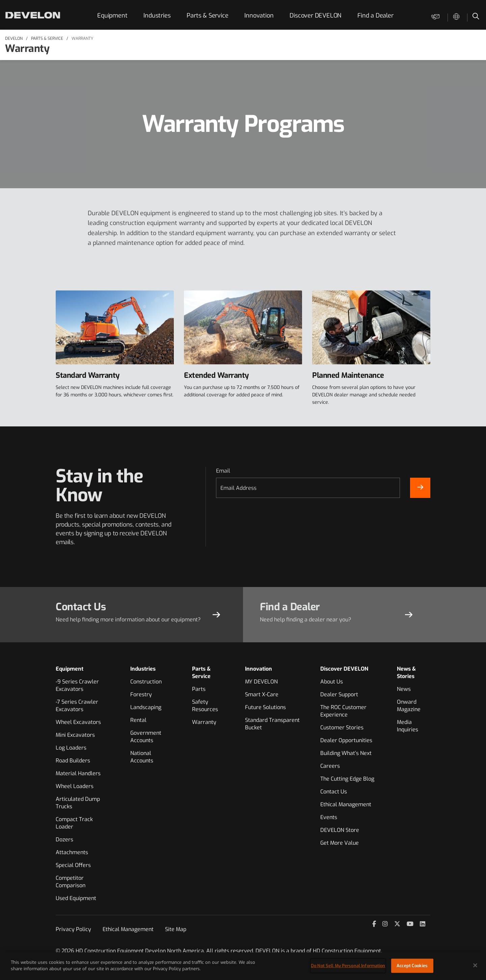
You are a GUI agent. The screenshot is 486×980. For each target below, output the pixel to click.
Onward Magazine (409, 706)
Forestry (141, 694)
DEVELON (14, 38)
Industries (157, 16)
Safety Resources (205, 706)
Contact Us (334, 792)
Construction (146, 682)
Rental (138, 720)
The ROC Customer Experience (343, 711)
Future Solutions (265, 707)
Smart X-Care (262, 694)
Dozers (64, 839)
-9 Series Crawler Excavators (77, 685)
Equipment (112, 16)
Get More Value (340, 843)
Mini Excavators (75, 735)
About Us (332, 682)
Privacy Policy (73, 929)
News (404, 689)
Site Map (176, 929)
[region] (243, 966)
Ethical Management (346, 804)
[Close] (475, 965)
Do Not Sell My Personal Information (348, 966)
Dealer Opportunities (346, 740)
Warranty (82, 38)
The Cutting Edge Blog (347, 779)
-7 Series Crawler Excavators (77, 706)
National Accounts (142, 757)
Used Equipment (76, 898)
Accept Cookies (412, 966)
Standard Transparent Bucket (272, 724)
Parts (199, 689)
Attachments (72, 852)
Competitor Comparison (71, 882)
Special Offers (73, 865)
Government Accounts (146, 737)
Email (223, 471)
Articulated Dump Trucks (78, 803)
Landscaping (146, 707)
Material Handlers (78, 773)
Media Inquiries (408, 726)
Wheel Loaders (75, 786)
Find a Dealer (375, 16)
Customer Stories (342, 727)
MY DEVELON (261, 682)
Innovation (259, 16)
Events (329, 817)
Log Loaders (71, 748)
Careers (330, 766)
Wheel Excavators (78, 722)
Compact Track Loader (74, 823)
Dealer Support (339, 694)
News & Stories (406, 673)
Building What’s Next (346, 753)
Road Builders (73, 761)
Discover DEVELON (315, 16)
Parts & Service (207, 16)
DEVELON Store (340, 830)
